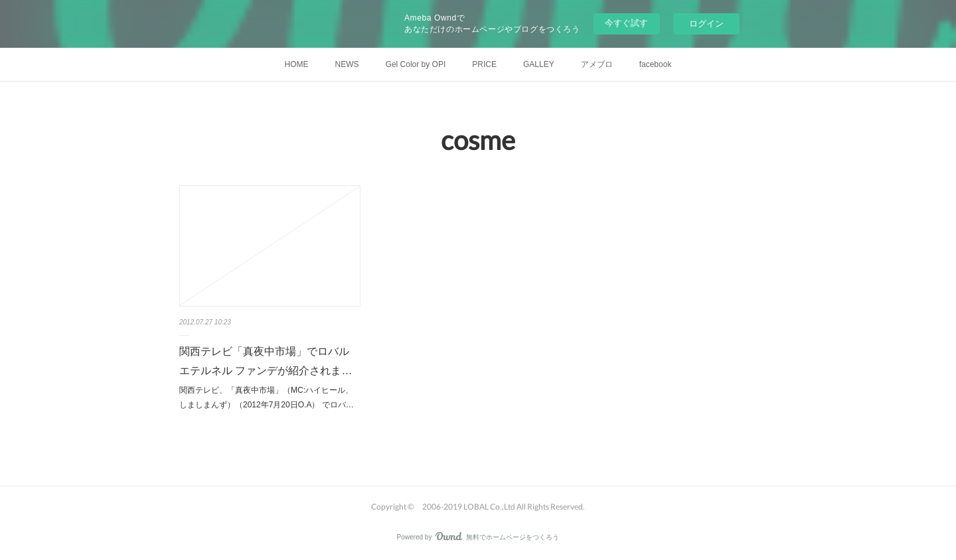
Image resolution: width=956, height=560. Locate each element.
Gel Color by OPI (416, 64)
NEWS (347, 64)
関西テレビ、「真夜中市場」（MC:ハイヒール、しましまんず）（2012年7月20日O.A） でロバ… (267, 397)
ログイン (706, 24)
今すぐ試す (626, 23)
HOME (297, 64)
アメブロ (597, 64)
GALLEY (539, 64)
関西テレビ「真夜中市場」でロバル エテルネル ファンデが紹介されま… (266, 361)
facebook (656, 64)
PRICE (484, 64)
